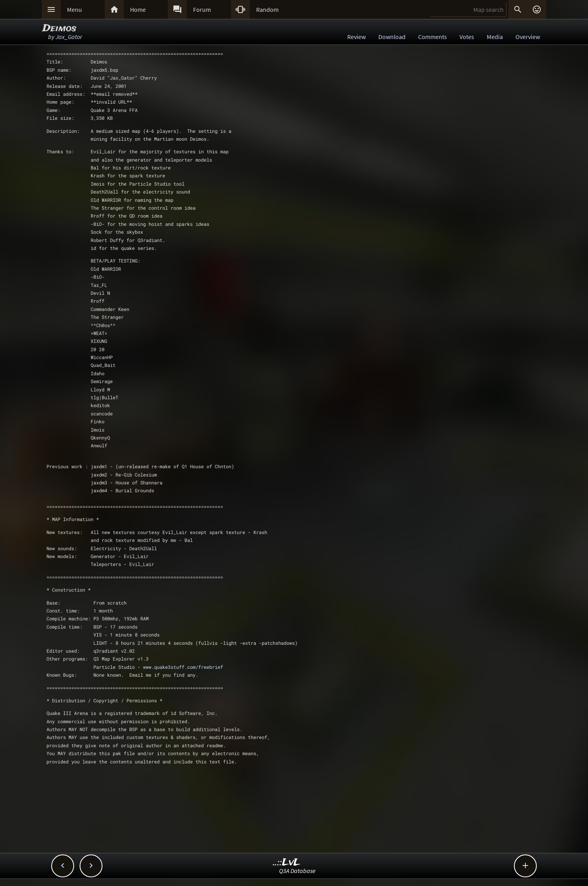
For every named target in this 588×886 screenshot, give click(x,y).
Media (495, 37)
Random (267, 9)
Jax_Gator (69, 37)
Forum (202, 9)
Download (392, 37)
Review (356, 37)
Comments (433, 37)
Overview (528, 37)
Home (138, 9)
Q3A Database (297, 871)
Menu (74, 9)
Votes (467, 37)
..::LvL (287, 863)
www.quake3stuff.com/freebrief (183, 667)
